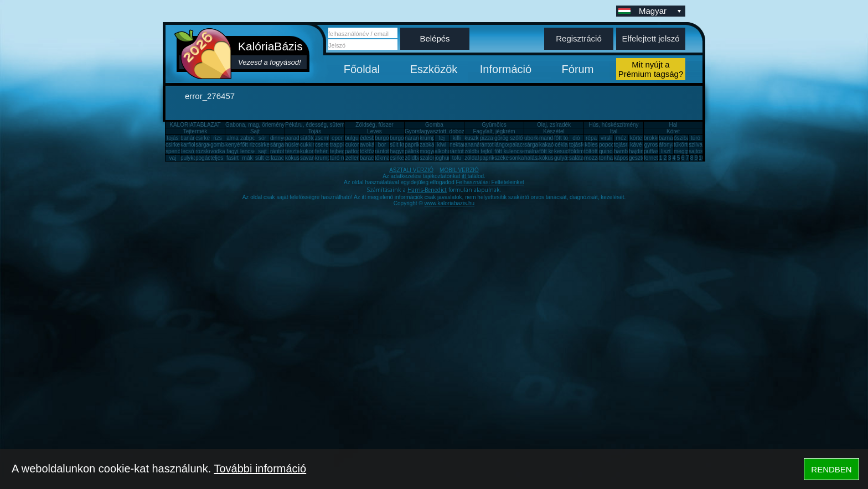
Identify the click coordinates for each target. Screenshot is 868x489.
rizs (218, 138)
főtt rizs (249, 145)
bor (382, 145)
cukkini (309, 145)
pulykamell (193, 158)
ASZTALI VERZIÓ (411, 170)
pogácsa (206, 158)
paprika (414, 145)
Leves (374, 131)
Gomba (434, 125)
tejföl (486, 151)
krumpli (428, 138)
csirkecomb (180, 145)
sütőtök (309, 138)
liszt (666, 151)
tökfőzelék (372, 151)
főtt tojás (565, 138)
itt (465, 176)
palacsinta (522, 145)
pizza (486, 138)
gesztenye (642, 158)
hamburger (627, 151)
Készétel (554, 131)
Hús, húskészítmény (613, 125)
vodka (218, 151)
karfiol (188, 145)
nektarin (459, 145)
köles (591, 145)
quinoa (607, 151)
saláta (577, 158)
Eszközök (434, 69)
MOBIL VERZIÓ (459, 170)
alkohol (443, 151)
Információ (506, 69)
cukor (352, 145)
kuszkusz (476, 138)
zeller (352, 158)
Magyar (661, 11)
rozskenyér (209, 151)
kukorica (310, 151)
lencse (248, 151)
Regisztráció (579, 38)
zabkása (430, 145)
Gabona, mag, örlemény (255, 125)
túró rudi (340, 158)
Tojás (315, 131)
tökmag (384, 158)
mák (248, 158)
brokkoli (653, 138)
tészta (293, 151)
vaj (173, 158)
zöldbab (474, 151)
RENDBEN (831, 469)
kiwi (442, 145)
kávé (636, 145)
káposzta (625, 158)
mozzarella (597, 158)
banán (188, 138)
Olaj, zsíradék (554, 125)
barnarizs (670, 138)
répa (591, 138)
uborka (533, 138)
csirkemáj (267, 145)
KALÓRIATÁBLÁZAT (195, 125)
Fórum (578, 69)
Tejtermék (195, 131)
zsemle (324, 138)
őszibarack (687, 138)
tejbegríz (340, 151)
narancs (415, 138)
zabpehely (253, 138)
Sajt (255, 131)
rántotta (384, 151)
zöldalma (476, 158)
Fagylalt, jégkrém (494, 131)
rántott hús (492, 145)
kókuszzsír (298, 158)
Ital (614, 131)
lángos (502, 145)
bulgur (353, 138)
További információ (260, 469)
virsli (606, 138)
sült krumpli (404, 145)
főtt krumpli (553, 151)
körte (636, 138)
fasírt (232, 158)
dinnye (278, 138)
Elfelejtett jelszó (650, 38)
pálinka (414, 151)
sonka (517, 158)
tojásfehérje (583, 145)
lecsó (187, 151)
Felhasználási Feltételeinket (490, 182)
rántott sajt (463, 151)
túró (696, 138)
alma (232, 138)
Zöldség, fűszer (374, 125)
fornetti (652, 158)
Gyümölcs (494, 125)
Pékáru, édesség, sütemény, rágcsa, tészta (338, 125)
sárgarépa (283, 145)
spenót (174, 151)
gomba (219, 145)
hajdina (638, 151)
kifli (457, 138)
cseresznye (329, 145)
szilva (696, 145)
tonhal (606, 158)
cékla (561, 145)
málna (532, 151)
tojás (172, 138)
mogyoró (430, 151)
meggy (682, 151)
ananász (475, 145)
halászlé (534, 158)
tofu (457, 158)
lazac (277, 158)
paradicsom (299, 138)
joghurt (443, 158)
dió (576, 138)
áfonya (667, 145)
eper (337, 138)
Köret (673, 131)
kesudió (564, 151)
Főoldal (362, 69)
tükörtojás (686, 145)
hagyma (400, 151)
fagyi (232, 151)
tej (442, 138)
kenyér (234, 145)
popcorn (609, 145)
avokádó (370, 145)
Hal (673, 125)
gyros (651, 145)
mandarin (551, 138)
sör (262, 138)
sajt (262, 151)
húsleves (296, 145)
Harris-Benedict (427, 190)
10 (702, 158)
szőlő (516, 138)
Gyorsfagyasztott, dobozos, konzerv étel (454, 131)
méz (621, 138)
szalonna (431, 158)
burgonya (386, 138)
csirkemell (208, 138)
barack (368, 158)
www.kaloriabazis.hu (450, 203)
